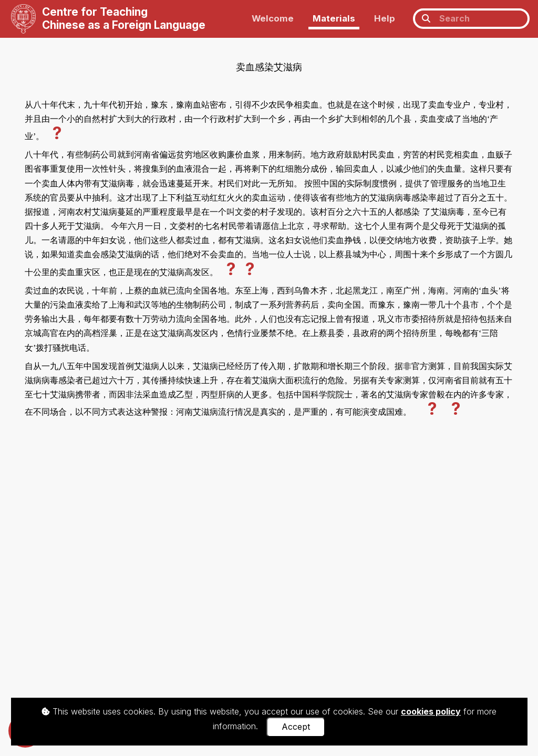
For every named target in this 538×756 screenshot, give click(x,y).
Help (385, 18)
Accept (296, 727)
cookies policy (431, 711)
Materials (334, 18)
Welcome (273, 18)
